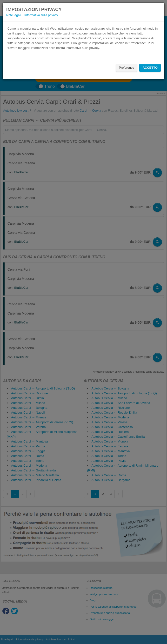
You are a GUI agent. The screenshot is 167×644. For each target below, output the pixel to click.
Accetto (150, 68)
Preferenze (127, 68)
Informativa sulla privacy (41, 15)
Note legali (14, 15)
